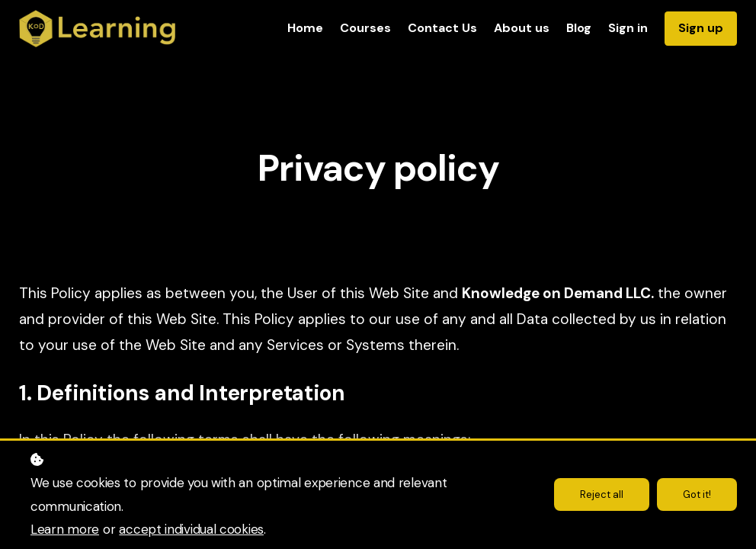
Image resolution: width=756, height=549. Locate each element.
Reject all (597, 495)
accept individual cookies (191, 529)
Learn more (65, 529)
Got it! (695, 495)
